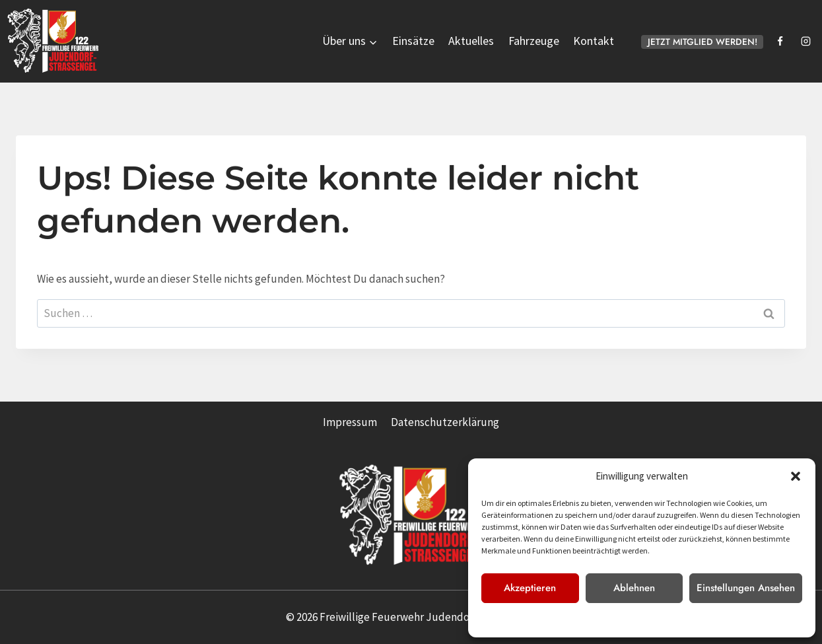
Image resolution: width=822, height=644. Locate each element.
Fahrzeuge (534, 41)
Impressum (687, 619)
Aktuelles (471, 41)
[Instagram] (805, 41)
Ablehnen (634, 588)
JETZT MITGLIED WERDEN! (702, 42)
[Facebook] (780, 41)
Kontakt (594, 41)
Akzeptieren (530, 588)
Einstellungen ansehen (746, 588)
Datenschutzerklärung (623, 619)
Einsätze (413, 41)
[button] (796, 476)
